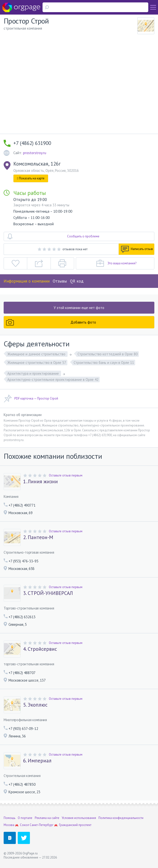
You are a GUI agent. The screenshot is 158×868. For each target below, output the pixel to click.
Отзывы (60, 281)
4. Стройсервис (40, 649)
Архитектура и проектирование (34, 373)
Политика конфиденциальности (121, 818)
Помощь (9, 818)
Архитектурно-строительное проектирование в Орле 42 (53, 380)
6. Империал (37, 761)
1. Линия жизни (40, 482)
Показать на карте (31, 178)
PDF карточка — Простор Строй (31, 399)
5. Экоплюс (35, 705)
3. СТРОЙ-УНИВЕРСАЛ (48, 593)
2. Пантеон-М (38, 537)
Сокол (24, 825)
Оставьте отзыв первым (66, 475)
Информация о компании (27, 281)
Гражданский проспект (75, 825)
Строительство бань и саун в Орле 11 (104, 363)
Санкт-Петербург (42, 825)
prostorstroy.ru (35, 153)
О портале (25, 818)
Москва (9, 825)
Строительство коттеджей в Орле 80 (108, 354)
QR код (77, 281)
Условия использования (79, 818)
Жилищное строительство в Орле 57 (37, 363)
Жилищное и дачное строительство (37, 354)
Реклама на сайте (47, 818)
